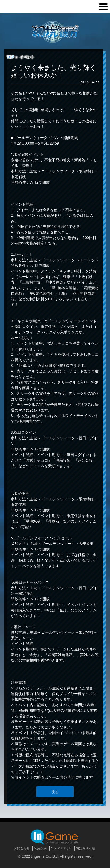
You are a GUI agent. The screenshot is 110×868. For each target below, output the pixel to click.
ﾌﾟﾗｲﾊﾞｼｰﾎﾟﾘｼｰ (61, 848)
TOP (10, 57)
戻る (55, 792)
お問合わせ (22, 848)
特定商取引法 (86, 848)
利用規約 (40, 848)
